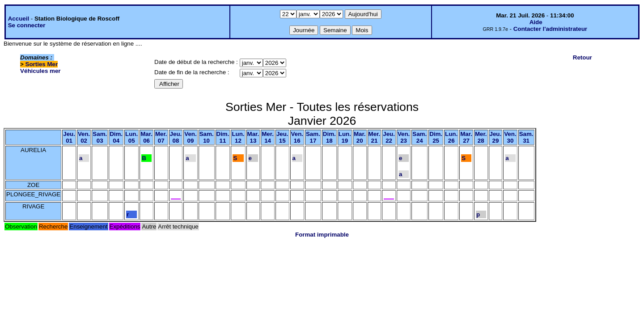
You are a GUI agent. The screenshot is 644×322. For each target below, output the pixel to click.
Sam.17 (313, 137)
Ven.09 (190, 137)
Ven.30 (510, 137)
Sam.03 (100, 137)
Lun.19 (345, 137)
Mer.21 (375, 137)
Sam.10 (207, 137)
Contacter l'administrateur (550, 29)
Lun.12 (238, 137)
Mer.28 (481, 137)
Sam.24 (419, 137)
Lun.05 (131, 137)
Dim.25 (436, 137)
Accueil (19, 19)
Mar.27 (466, 137)
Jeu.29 (496, 137)
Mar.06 (146, 137)
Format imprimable (322, 235)
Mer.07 (161, 137)
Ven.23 (404, 137)
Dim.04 (116, 137)
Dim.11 (223, 137)
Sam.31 (526, 137)
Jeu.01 (69, 137)
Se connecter (27, 25)
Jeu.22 (389, 137)
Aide (536, 22)
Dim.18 (329, 137)
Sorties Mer (42, 64)
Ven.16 (297, 137)
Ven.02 (84, 137)
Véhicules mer (40, 71)
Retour (583, 57)
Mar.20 (360, 137)
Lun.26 (451, 137)
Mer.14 (268, 137)
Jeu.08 (176, 137)
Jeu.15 (282, 137)
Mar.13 (253, 137)
